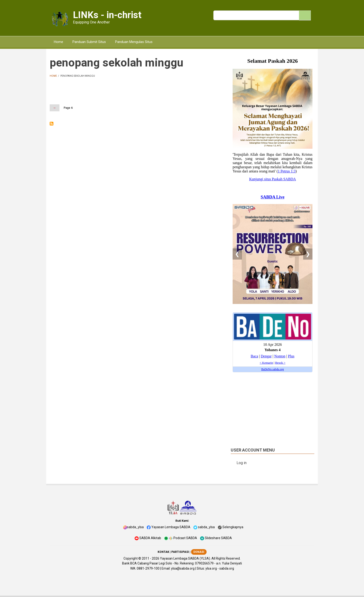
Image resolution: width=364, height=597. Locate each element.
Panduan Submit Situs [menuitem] (89, 42)
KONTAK (163, 552)
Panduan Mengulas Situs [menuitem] (134, 42)
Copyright (131, 558)
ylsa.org (211, 568)
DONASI (199, 552)
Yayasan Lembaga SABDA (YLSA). (185, 558)
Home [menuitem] (58, 42)
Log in (242, 463)
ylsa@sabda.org (183, 568)
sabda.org (227, 568)
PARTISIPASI (180, 552)
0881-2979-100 (148, 568)
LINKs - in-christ (107, 15)
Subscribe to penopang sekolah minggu (52, 124)
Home (53, 76)
